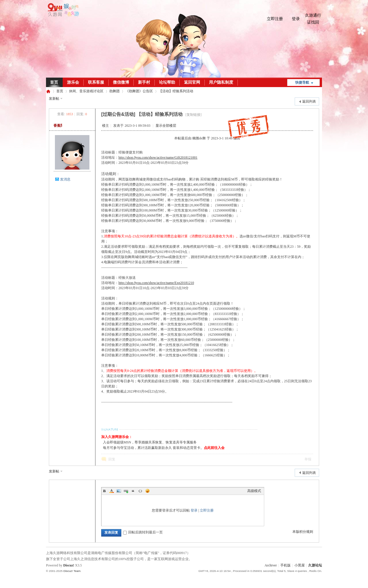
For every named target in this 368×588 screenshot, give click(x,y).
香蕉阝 (59, 126)
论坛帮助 (167, 82)
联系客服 (96, 82)
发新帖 (54, 99)
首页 (54, 82)
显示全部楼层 (166, 126)
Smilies (147, 491)
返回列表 (309, 101)
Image (119, 491)
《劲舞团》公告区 (139, 91)
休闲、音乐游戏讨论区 (86, 91)
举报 (308, 459)
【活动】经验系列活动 (176, 91)
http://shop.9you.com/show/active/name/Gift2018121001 (158, 157)
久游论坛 (48, 91)
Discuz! (69, 565)
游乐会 (73, 82)
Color (112, 491)
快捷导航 (302, 82)
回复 (112, 459)
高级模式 (254, 491)
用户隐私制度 (221, 82)
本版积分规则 (303, 532)
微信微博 (121, 82)
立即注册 (275, 19)
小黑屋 (300, 565)
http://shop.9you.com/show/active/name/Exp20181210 (156, 283)
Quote (133, 491)
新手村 (144, 82)
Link (126, 491)
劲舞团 (114, 91)
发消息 (65, 179)
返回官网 (192, 82)
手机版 (285, 565)
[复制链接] (193, 115)
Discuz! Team (72, 571)
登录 (296, 19)
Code (140, 491)
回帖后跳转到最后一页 (143, 532)
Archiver (271, 565)
